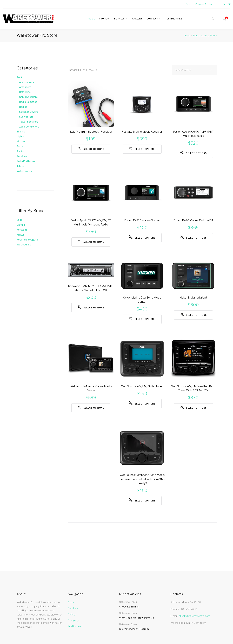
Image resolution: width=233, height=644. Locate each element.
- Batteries (24, 92)
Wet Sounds (24, 245)
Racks (20, 151)
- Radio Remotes (27, 102)
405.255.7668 (189, 620)
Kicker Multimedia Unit (193, 302)
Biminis (21, 132)
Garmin (21, 225)
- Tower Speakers (27, 122)
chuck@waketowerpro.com (194, 626)
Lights (20, 136)
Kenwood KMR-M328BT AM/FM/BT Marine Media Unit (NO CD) (91, 295)
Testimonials (174, 19)
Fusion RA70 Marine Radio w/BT (193, 223)
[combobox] (194, 70)
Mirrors (21, 141)
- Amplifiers (24, 87)
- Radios (22, 107)
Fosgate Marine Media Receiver (142, 132)
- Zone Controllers (28, 127)
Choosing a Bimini (129, 617)
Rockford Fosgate (27, 240)
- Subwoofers (25, 117)
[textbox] (191, 70)
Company (152, 19)
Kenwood (22, 230)
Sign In (189, 4)
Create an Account (204, 4)
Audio (204, 36)
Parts (20, 146)
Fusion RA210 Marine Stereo (142, 223)
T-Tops (21, 166)
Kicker (20, 235)
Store (103, 19)
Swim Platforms (26, 161)
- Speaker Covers (27, 112)
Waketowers (24, 171)
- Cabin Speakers (27, 97)
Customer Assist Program (134, 639)
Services (119, 19)
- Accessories (25, 82)
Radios (213, 36)
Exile (19, 220)
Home (92, 19)
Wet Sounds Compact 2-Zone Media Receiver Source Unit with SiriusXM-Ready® (142, 488)
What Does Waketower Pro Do (137, 628)
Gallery (137, 19)
